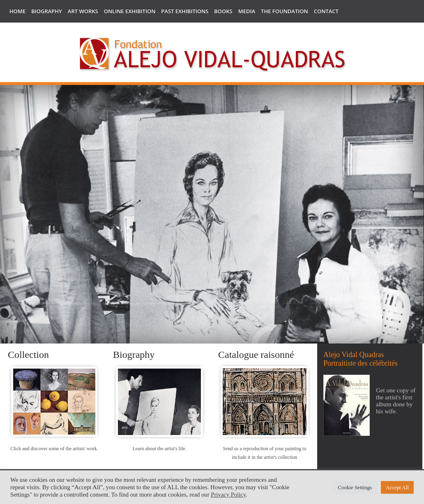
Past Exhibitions (185, 11)
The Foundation (285, 11)
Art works (83, 11)
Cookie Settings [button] (355, 487)
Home (17, 11)
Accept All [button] (397, 487)
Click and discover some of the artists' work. (54, 449)
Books (223, 11)
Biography (47, 11)
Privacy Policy (228, 495)
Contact (326, 11)
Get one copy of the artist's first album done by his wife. (396, 401)
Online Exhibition (130, 11)
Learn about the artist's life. (159, 449)
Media (247, 11)
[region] (212, 216)
